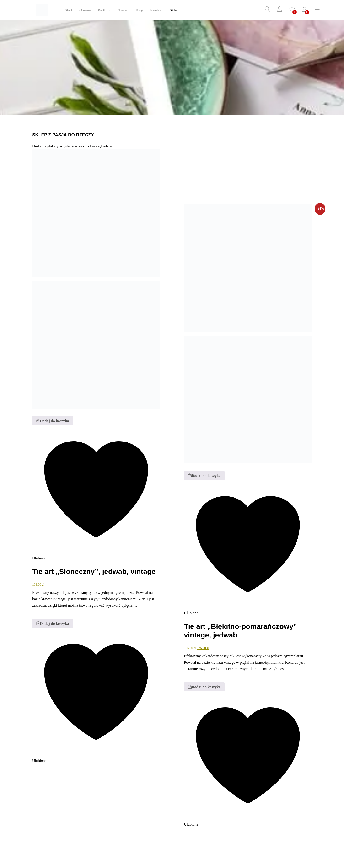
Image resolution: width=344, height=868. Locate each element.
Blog (139, 10)
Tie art (124, 10)
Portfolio (105, 10)
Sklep (174, 10)
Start (69, 10)
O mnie (85, 10)
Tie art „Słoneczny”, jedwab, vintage (94, 571)
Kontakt (156, 10)
